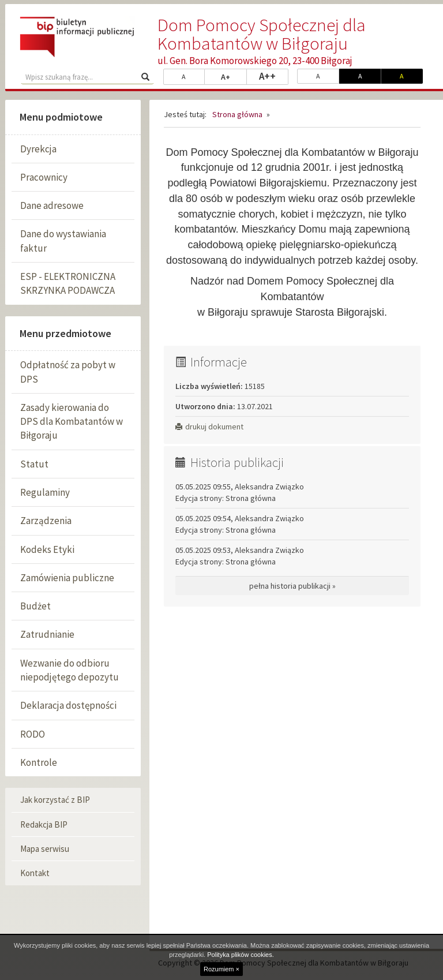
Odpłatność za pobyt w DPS (68, 372)
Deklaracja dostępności (68, 705)
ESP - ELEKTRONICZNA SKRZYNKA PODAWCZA (68, 283)
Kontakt (35, 873)
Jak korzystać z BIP (55, 800)
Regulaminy (45, 492)
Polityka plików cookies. (241, 955)
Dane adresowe (52, 205)
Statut (34, 464)
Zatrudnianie (47, 634)
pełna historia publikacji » (292, 586)
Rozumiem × (221, 969)
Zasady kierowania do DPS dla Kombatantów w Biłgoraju (72, 422)
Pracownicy (44, 177)
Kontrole (39, 762)
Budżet (35, 606)
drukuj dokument (209, 427)
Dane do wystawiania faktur (63, 241)
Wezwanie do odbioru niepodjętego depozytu (70, 670)
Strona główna (237, 114)
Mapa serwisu (45, 849)
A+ (234, 76)
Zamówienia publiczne (67, 578)
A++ (274, 76)
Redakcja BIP (44, 824)
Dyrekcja (38, 149)
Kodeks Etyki (47, 549)
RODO (33, 734)
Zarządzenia (46, 521)
